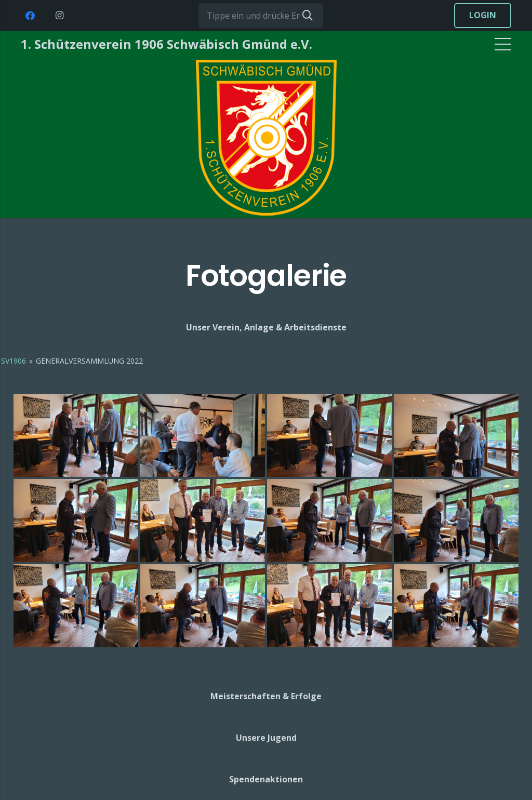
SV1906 (14, 361)
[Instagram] (59, 16)
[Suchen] (308, 16)
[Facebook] (30, 16)
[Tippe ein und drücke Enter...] (261, 16)
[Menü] (503, 44)
